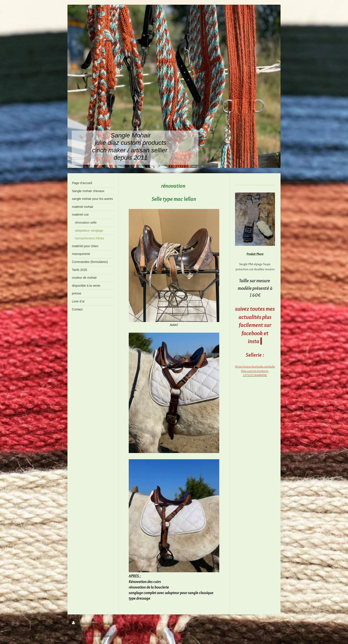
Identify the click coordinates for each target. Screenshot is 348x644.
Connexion (270, 623)
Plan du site (109, 623)
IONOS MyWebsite (100, 635)
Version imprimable (86, 623)
